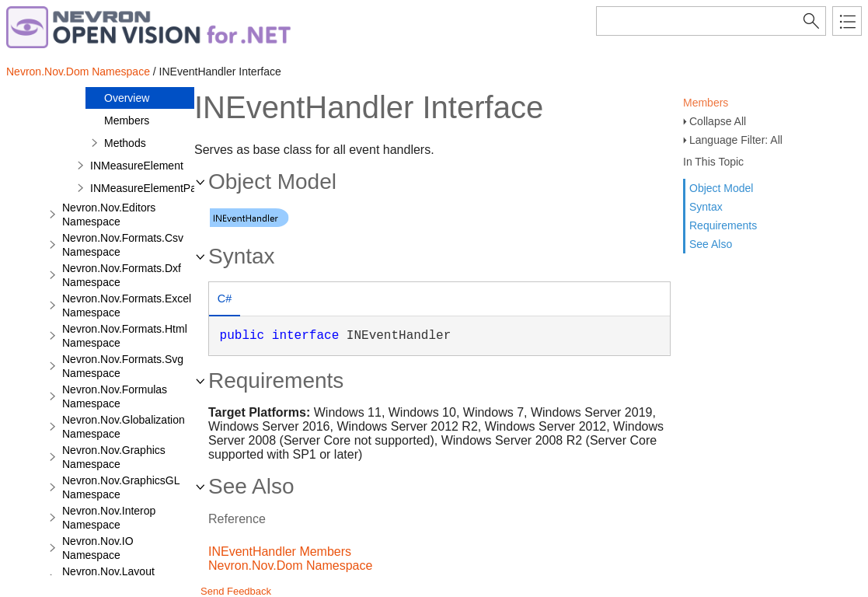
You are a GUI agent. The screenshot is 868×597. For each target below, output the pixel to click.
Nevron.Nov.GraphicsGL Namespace (121, 487)
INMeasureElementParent (153, 188)
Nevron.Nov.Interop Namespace (109, 518)
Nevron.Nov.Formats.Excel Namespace (127, 305)
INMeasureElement (137, 166)
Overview (127, 98)
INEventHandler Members (280, 552)
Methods (125, 143)
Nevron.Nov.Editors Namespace (109, 215)
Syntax (706, 207)
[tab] (225, 300)
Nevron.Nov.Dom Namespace (78, 72)
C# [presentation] (225, 298)
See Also (711, 244)
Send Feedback (236, 591)
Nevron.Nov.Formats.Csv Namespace (123, 245)
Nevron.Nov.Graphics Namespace (114, 457)
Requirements (723, 225)
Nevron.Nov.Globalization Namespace (124, 427)
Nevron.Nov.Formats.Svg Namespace (123, 366)
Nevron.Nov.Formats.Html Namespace (125, 336)
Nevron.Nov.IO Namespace (98, 548)
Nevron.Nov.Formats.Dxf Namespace (122, 275)
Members (706, 103)
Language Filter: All (736, 140)
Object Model (721, 188)
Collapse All (718, 121)
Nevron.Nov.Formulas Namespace (115, 396)
